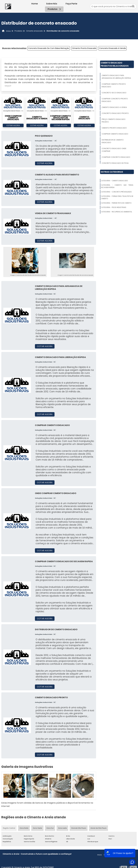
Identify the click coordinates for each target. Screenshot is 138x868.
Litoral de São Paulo (98, 828)
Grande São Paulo (79, 828)
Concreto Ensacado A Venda (113, 48)
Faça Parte (71, 4)
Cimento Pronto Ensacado (84, 48)
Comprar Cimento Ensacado (115, 134)
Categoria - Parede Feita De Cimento (116, 203)
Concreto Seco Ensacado (114, 93)
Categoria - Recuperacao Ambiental (116, 212)
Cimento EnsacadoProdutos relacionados (115, 64)
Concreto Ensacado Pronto (115, 113)
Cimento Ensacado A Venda (114, 107)
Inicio (100, 855)
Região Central (9, 828)
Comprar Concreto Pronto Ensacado (115, 100)
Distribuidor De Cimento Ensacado (113, 141)
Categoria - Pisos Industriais (114, 207)
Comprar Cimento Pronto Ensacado (114, 85)
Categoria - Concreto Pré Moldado (116, 192)
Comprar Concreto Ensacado (116, 157)
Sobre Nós (52, 4)
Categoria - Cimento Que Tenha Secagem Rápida (117, 186)
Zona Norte (24, 828)
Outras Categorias (112, 172)
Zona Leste (62, 828)
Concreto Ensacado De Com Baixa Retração (49, 48)
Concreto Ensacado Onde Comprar (114, 150)
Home (35, 4)
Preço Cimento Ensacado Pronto (114, 121)
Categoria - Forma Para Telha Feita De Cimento (117, 197)
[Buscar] (133, 6)
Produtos (55, 9)
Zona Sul (50, 828)
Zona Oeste (37, 828)
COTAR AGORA (13, 125)
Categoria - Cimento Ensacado (114, 181)
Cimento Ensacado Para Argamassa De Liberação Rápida (116, 77)
